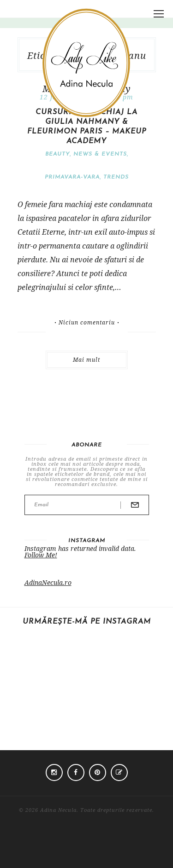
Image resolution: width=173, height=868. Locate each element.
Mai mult (86, 360)
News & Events (100, 154)
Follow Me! (41, 555)
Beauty (57, 154)
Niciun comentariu (87, 323)
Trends (116, 177)
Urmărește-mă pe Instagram (87, 622)
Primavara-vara (72, 177)
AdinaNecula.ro (48, 582)
